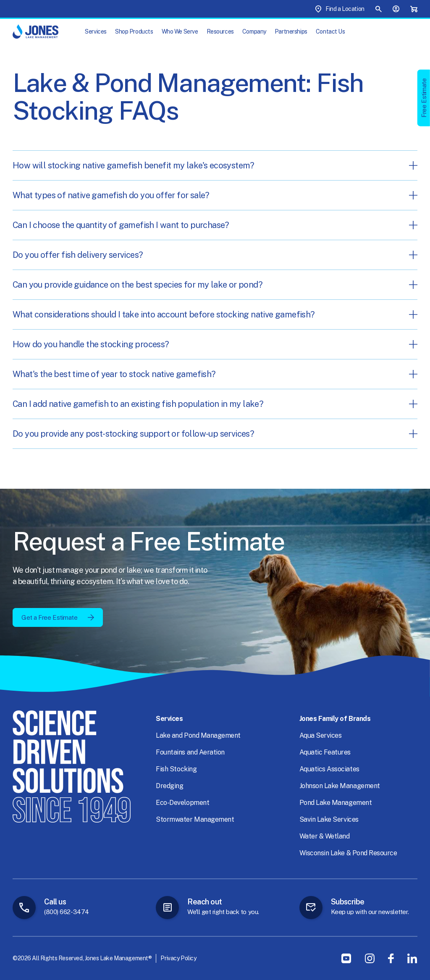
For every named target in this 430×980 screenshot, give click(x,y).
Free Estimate (424, 98)
